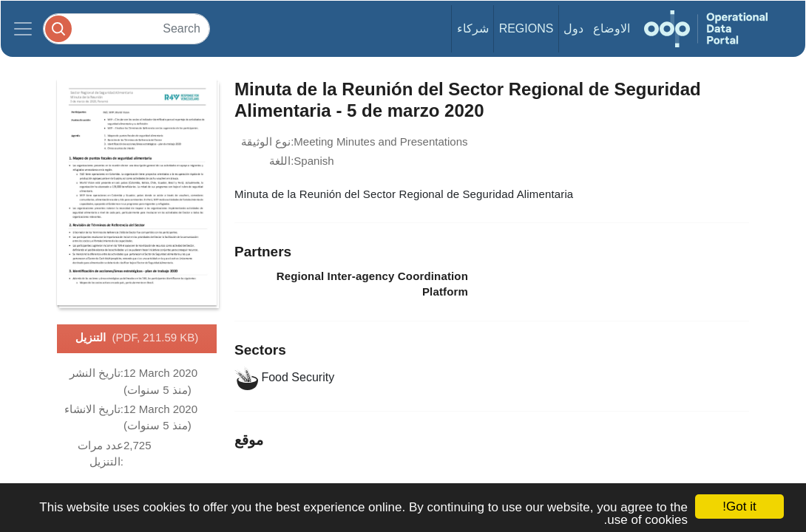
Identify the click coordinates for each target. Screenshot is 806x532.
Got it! (739, 507)
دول (573, 28)
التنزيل (137, 338)
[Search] (126, 28)
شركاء (473, 28)
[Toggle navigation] (23, 29)
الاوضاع (612, 28)
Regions (526, 28)
